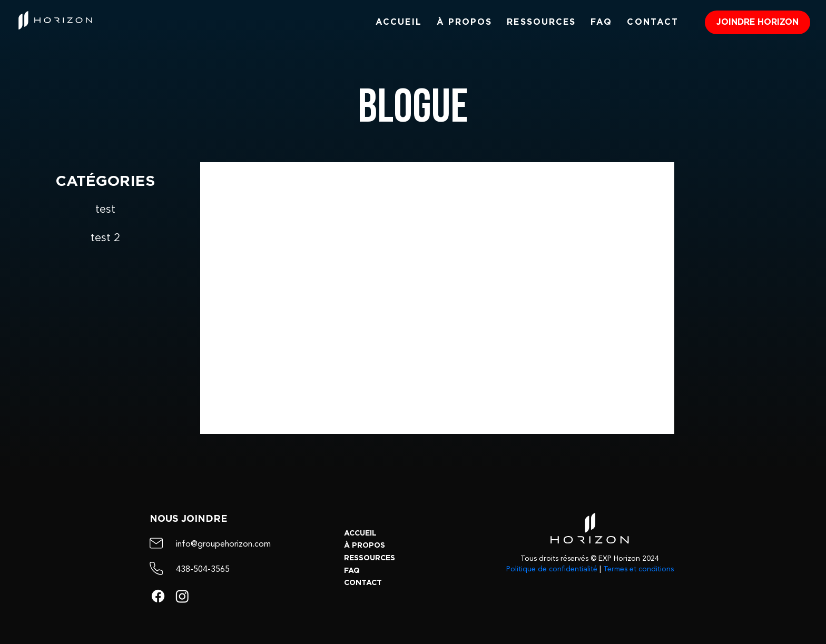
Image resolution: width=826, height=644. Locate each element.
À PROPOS (365, 546)
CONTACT (363, 583)
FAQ (352, 571)
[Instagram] (182, 596)
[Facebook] (158, 596)
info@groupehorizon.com (223, 544)
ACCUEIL (360, 533)
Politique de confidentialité (552, 569)
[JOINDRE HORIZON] (758, 22)
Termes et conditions (638, 569)
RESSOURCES (370, 558)
